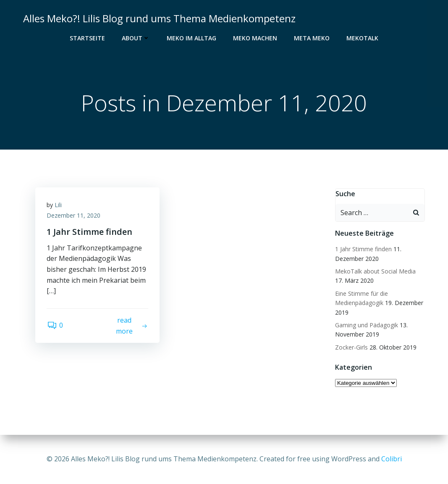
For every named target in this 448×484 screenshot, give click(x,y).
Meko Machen (255, 38)
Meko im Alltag (191, 38)
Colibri (392, 459)
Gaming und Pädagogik (366, 325)
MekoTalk (362, 38)
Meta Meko (312, 38)
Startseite (87, 38)
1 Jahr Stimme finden (363, 249)
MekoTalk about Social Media (375, 272)
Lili (59, 206)
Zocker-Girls (351, 348)
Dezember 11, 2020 (75, 217)
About (136, 38)
